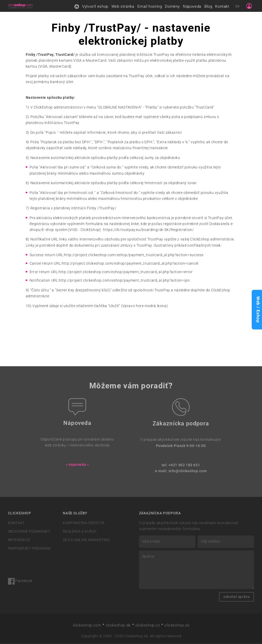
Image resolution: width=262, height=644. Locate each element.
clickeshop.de (118, 626)
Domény (172, 7)
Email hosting (150, 7)
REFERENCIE (19, 541)
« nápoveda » (77, 466)
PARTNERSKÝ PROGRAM (29, 549)
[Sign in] (249, 6)
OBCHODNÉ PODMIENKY (29, 533)
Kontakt (222, 7)
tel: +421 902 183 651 (181, 466)
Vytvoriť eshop (95, 7)
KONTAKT (16, 524)
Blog (208, 7)
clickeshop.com (87, 626)
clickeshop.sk (177, 626)
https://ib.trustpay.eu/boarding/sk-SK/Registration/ (149, 231)
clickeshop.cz (148, 626)
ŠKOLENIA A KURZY (80, 533)
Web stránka (123, 7)
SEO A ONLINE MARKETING (86, 541)
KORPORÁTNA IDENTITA (84, 524)
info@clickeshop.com (188, 472)
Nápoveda (192, 7)
